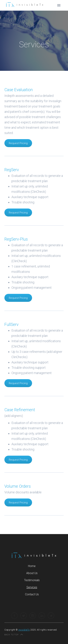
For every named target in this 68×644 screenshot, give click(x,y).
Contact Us (32, 594)
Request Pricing (18, 143)
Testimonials (32, 580)
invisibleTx (24, 630)
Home (32, 566)
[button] (59, 5)
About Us (32, 573)
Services (32, 587)
